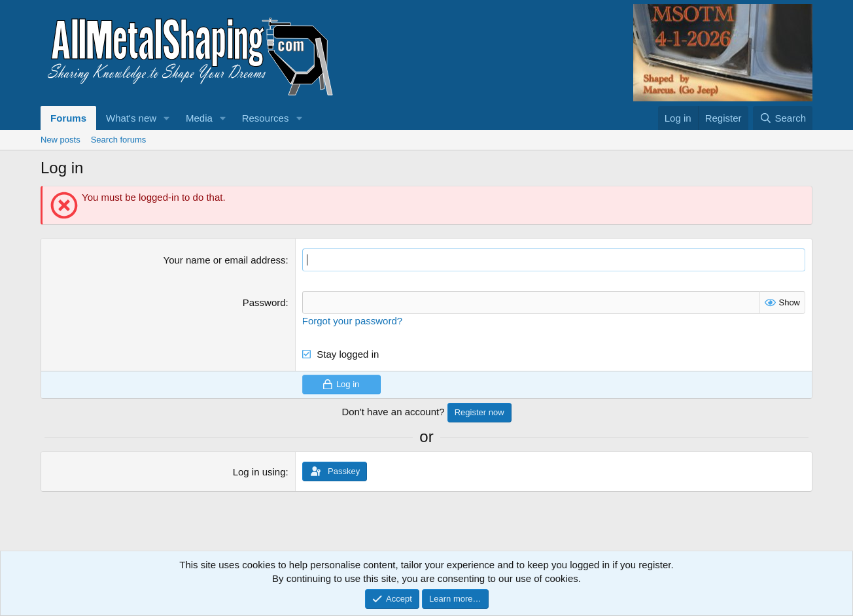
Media (199, 118)
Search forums (119, 140)
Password (264, 302)
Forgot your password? (352, 321)
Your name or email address (225, 260)
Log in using (259, 472)
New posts (61, 140)
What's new (131, 118)
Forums (68, 118)
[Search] (783, 118)
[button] (167, 118)
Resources (266, 118)
